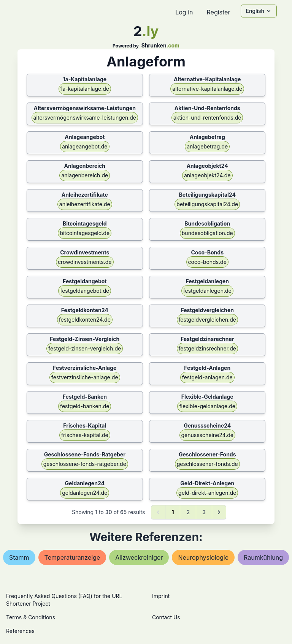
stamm (19, 557)
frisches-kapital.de (85, 435)
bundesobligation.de (207, 233)
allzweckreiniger (139, 557)
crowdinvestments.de (85, 262)
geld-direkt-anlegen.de (207, 493)
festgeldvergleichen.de (207, 320)
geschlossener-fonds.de (207, 464)
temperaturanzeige (72, 557)
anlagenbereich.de (85, 175)
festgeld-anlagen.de (207, 377)
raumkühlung (263, 557)
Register (218, 12)
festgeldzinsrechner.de (207, 348)
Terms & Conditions (31, 617)
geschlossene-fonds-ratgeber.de (85, 464)
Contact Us (166, 617)
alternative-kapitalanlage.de (207, 89)
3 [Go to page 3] (204, 512)
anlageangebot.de (85, 146)
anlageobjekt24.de (207, 175)
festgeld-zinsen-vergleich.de (85, 348)
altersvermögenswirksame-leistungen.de (85, 118)
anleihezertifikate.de (85, 204)
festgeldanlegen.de (207, 291)
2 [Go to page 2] (188, 512)
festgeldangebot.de (85, 291)
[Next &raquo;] (219, 512)
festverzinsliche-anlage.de (85, 377)
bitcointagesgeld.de (85, 233)
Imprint (161, 596)
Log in (184, 12)
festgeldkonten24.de (85, 320)
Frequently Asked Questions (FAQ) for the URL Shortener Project (64, 600)
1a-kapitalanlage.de (85, 89)
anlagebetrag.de (207, 146)
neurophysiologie (203, 557)
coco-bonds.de (207, 262)
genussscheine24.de (207, 435)
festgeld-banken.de (85, 406)
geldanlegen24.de (85, 493)
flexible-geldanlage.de (207, 406)
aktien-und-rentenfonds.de (207, 118)
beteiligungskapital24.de (207, 204)
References (20, 631)
